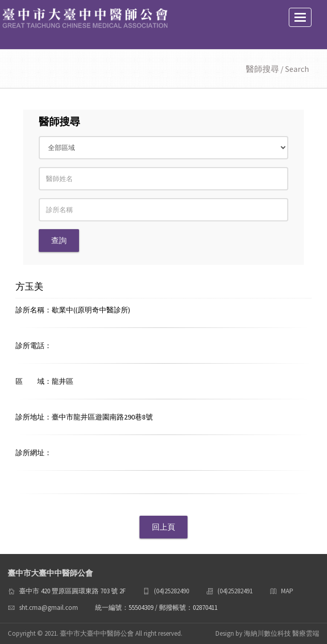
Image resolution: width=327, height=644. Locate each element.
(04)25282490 (172, 591)
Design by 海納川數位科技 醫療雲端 (267, 633)
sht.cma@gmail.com (49, 608)
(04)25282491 (235, 591)
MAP (287, 591)
